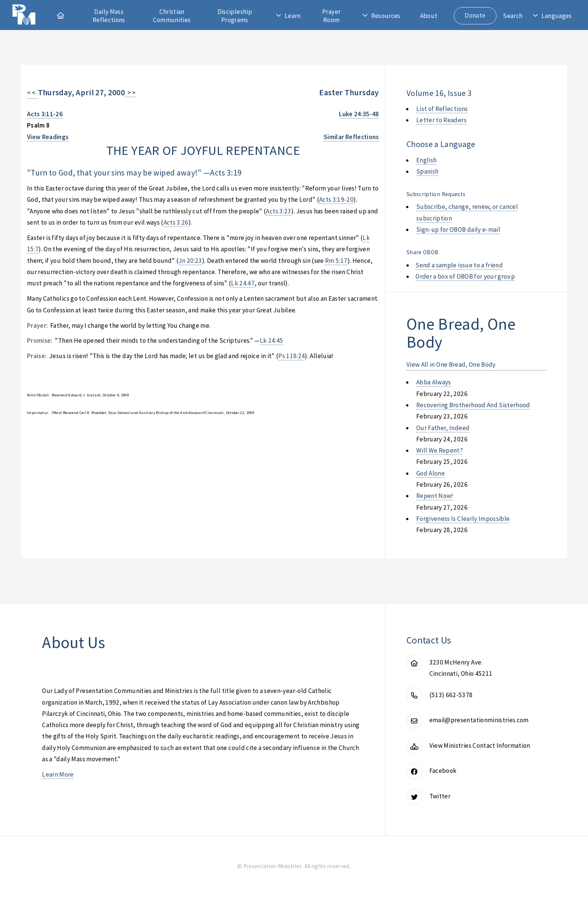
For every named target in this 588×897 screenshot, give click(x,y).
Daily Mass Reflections (109, 16)
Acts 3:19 (226, 173)
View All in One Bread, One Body (451, 364)
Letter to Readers (441, 120)
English (426, 160)
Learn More (58, 774)
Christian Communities (172, 16)
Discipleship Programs (235, 16)
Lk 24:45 (272, 340)
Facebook (443, 771)
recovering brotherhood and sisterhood (473, 405)
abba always (434, 382)
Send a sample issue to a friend (459, 265)
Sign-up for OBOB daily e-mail (458, 229)
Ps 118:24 (292, 356)
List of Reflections (442, 109)
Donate (475, 15)
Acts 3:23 (278, 211)
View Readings (48, 137)
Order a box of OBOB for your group (465, 276)
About (429, 16)
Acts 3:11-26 (45, 114)
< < (32, 93)
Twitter (440, 796)
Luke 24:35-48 (359, 114)
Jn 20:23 (190, 261)
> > (130, 93)
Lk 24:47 (243, 283)
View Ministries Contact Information (480, 745)
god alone (430, 473)
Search (513, 16)
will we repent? (439, 450)
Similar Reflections (351, 137)
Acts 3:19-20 (336, 199)
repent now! (435, 496)
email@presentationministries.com (479, 720)
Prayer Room (331, 16)
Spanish (427, 171)
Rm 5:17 (336, 261)
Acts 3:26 (176, 222)
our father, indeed (443, 428)
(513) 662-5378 (451, 695)
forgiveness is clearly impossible (463, 519)
